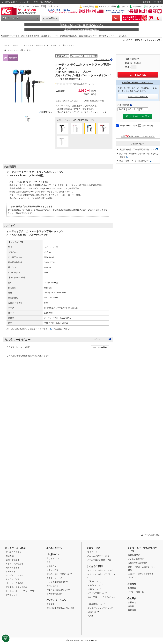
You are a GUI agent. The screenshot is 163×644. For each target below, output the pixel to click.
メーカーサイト (42, 329)
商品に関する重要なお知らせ (60, 608)
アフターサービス (54, 578)
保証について (93, 612)
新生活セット (47, 36)
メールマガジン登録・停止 (99, 560)
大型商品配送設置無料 (138, 563)
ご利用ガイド (52, 6)
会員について (52, 562)
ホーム (6, 45)
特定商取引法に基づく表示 (58, 590)
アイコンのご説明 (102, 60)
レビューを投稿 (100, 347)
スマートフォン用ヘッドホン (62, 45)
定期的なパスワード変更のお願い (81, 29)
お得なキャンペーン (108, 36)
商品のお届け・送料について (59, 574)
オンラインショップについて (100, 608)
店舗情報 (132, 584)
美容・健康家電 (13, 568)
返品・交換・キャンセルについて (134, 161)
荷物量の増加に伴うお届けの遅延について (81, 25)
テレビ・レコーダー (15, 575)
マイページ (137, 7)
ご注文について (94, 581)
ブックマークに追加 (128, 126)
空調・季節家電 (13, 560)
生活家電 (10, 556)
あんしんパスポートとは (98, 556)
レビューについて (101, 339)
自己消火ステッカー (88, 36)
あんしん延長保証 (136, 559)
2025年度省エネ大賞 (30, 36)
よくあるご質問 (38, 6)
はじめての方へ (22, 6)
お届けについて (94, 589)
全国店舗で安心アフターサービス (138, 136)
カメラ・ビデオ (13, 579)
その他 (90, 616)
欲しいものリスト (154, 7)
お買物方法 (52, 566)
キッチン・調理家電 (15, 564)
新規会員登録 (88, 7)
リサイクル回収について (57, 582)
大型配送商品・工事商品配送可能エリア (137, 150)
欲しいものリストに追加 (138, 116)
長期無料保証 (134, 555)
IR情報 (131, 606)
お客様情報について (96, 604)
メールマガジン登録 (107, 7)
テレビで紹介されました (66, 36)
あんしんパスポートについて (100, 570)
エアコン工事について (97, 593)
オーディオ (17, 45)
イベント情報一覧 (136, 592)
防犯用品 (123, 36)
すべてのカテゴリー (15, 552)
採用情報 (147, 2)
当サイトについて (54, 558)
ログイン (124, 7)
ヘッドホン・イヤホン (35, 45)
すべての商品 (49, 18)
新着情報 (51, 604)
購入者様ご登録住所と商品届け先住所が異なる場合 (139, 155)
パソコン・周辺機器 (15, 583)
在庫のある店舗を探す (138, 97)
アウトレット (12, 595)
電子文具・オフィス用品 (16, 587)
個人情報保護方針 (54, 594)
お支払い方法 (52, 570)
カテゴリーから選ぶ (11, 18)
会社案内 (157, 2)
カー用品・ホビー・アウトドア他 (20, 591)
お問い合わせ (147, 126)
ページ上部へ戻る (152, 535)
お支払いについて (95, 585)
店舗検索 (132, 588)
